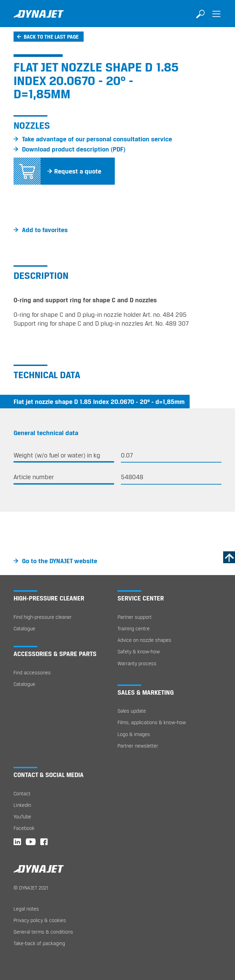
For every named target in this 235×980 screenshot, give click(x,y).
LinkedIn (22, 805)
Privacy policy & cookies (40, 920)
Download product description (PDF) (74, 149)
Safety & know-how (139, 651)
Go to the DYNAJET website (60, 561)
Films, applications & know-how (152, 722)
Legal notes (26, 909)
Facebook (24, 828)
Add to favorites (45, 230)
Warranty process (137, 663)
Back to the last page (51, 37)
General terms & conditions (43, 932)
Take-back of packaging (39, 943)
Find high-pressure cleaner (43, 617)
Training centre (134, 628)
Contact (22, 793)
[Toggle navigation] (216, 19)
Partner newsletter (138, 746)
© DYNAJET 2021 (31, 888)
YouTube (22, 816)
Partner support (135, 617)
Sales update (132, 711)
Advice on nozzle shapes (144, 640)
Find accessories (32, 672)
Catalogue (24, 628)
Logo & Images (134, 734)
